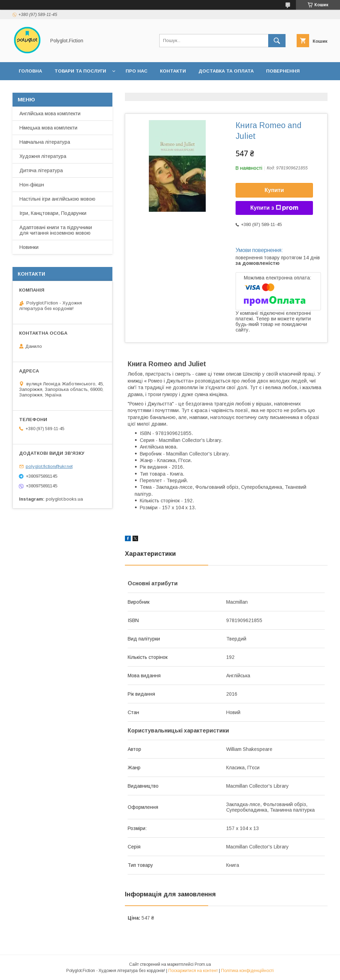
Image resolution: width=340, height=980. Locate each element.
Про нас (137, 71)
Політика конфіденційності (247, 971)
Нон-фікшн (32, 185)
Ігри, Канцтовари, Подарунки (53, 213)
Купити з (274, 208)
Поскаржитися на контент (193, 971)
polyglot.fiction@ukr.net (49, 466)
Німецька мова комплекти (48, 128)
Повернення (283, 71)
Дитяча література (41, 170)
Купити (274, 190)
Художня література (43, 156)
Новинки (29, 247)
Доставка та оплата (226, 71)
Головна (30, 71)
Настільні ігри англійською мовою (57, 199)
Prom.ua (203, 964)
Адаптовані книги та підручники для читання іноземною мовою (56, 230)
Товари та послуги (80, 71)
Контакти (173, 71)
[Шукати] (277, 41)
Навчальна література (45, 142)
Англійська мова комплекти (50, 114)
